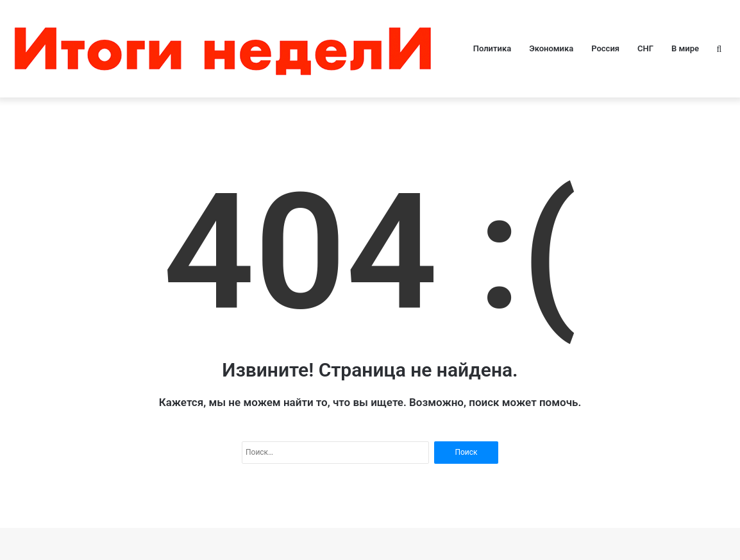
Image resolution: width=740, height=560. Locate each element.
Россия (605, 48)
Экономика (551, 48)
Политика (492, 48)
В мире (685, 48)
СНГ (645, 48)
